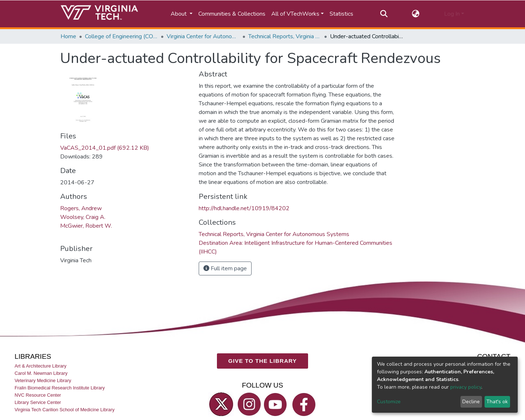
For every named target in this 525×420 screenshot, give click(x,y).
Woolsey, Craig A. (83, 217)
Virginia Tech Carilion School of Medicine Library (65, 410)
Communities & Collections (232, 14)
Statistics (341, 14)
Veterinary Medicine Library (43, 380)
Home (68, 36)
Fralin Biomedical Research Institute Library (60, 388)
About (179, 14)
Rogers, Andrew (81, 208)
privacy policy (466, 387)
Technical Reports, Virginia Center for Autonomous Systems (285, 36)
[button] (416, 14)
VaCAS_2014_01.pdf (105, 148)
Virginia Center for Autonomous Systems (203, 36)
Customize (389, 402)
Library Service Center (38, 402)
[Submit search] (384, 14)
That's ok (497, 402)
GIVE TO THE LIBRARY (262, 361)
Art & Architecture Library (40, 366)
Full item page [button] (225, 268)
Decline (471, 402)
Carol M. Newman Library (41, 373)
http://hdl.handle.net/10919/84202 (244, 208)
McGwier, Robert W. (86, 226)
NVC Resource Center (38, 395)
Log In (452, 14)
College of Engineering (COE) (121, 36)
